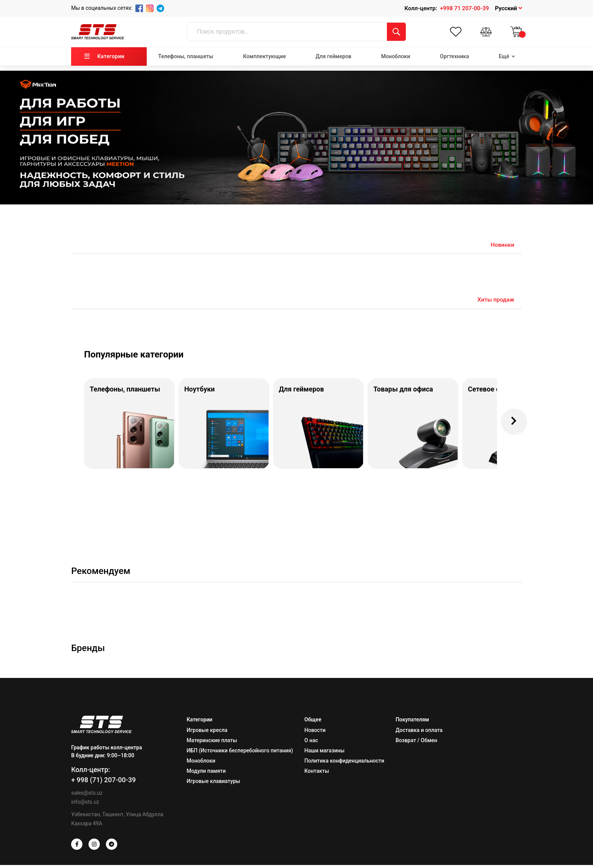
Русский (508, 8)
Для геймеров (334, 56)
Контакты (317, 774)
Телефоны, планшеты (186, 56)
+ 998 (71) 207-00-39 (103, 783)
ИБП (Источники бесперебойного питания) (240, 754)
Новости (315, 733)
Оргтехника (454, 56)
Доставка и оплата (419, 733)
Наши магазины (324, 754)
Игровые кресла (207, 733)
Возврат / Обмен (416, 743)
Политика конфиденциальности (344, 764)
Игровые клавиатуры (213, 784)
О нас (311, 743)
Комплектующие (265, 56)
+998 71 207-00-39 (464, 8)
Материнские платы (212, 743)
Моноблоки (396, 56)
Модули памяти (206, 774)
